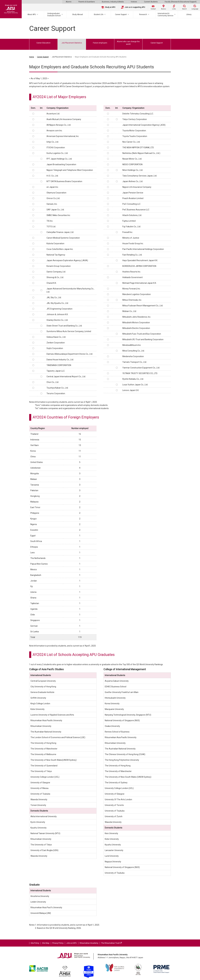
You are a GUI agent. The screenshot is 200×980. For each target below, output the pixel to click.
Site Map (46, 943)
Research (143, 14)
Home (32, 57)
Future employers (100, 43)
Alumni (69, 2)
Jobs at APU (72, 943)
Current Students (151, 2)
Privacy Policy (58, 943)
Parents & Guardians (87, 2)
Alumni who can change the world (128, 43)
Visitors (134, 2)
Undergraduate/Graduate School (54, 14)
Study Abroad (78, 14)
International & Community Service (165, 14)
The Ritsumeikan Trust (111, 943)
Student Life (99, 14)
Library (189, 14)
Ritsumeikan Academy (89, 943)
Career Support (121, 14)
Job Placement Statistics (72, 43)
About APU (32, 14)
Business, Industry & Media (113, 2)
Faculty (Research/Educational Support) (181, 2)
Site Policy (35, 943)
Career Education (43, 43)
